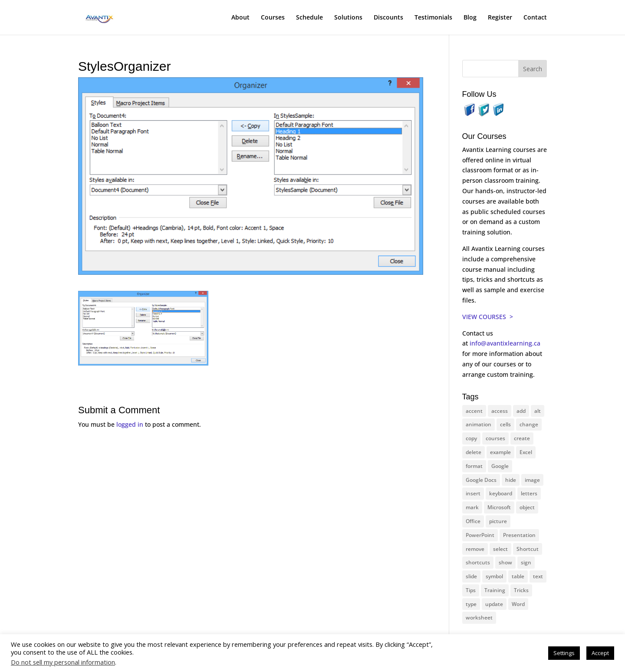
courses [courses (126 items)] (495, 438)
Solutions (348, 18)
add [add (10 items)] (521, 411)
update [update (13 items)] (494, 604)
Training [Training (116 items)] (495, 590)
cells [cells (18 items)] (505, 424)
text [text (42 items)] (538, 576)
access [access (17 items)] (500, 411)
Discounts (388, 18)
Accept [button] (600, 653)
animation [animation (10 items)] (479, 424)
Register (500, 18)
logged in (130, 424)
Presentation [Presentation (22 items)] (519, 535)
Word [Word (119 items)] (518, 604)
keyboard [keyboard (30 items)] (501, 493)
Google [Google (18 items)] (500, 466)
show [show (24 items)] (505, 562)
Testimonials (433, 18)
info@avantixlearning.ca (506, 343)
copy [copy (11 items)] (471, 438)
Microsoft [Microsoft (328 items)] (499, 507)
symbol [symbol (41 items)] (494, 576)
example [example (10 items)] (500, 452)
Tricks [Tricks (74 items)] (521, 590)
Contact (535, 18)
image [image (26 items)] (532, 480)
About (240, 18)
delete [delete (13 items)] (474, 452)
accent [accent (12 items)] (474, 411)
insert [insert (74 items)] (473, 493)
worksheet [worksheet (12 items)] (479, 618)
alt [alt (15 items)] (538, 411)
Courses (273, 18)
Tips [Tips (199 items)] (471, 590)
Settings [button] (564, 653)
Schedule (309, 18)
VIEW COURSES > (488, 317)
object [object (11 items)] (527, 507)
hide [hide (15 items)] (511, 480)
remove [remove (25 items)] (475, 549)
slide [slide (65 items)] (471, 576)
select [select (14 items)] (500, 549)
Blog (470, 18)
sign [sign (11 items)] (526, 562)
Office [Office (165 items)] (473, 521)
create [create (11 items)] (522, 438)
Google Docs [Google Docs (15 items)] (481, 480)
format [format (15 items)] (474, 466)
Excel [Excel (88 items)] (526, 452)
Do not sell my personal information (63, 662)
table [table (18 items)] (518, 576)
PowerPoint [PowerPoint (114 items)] (480, 535)
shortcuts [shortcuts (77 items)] (478, 562)
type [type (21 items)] (471, 604)
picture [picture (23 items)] (498, 521)
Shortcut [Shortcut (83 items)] (528, 549)
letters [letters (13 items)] (529, 493)
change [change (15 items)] (529, 424)
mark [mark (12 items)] (472, 507)
